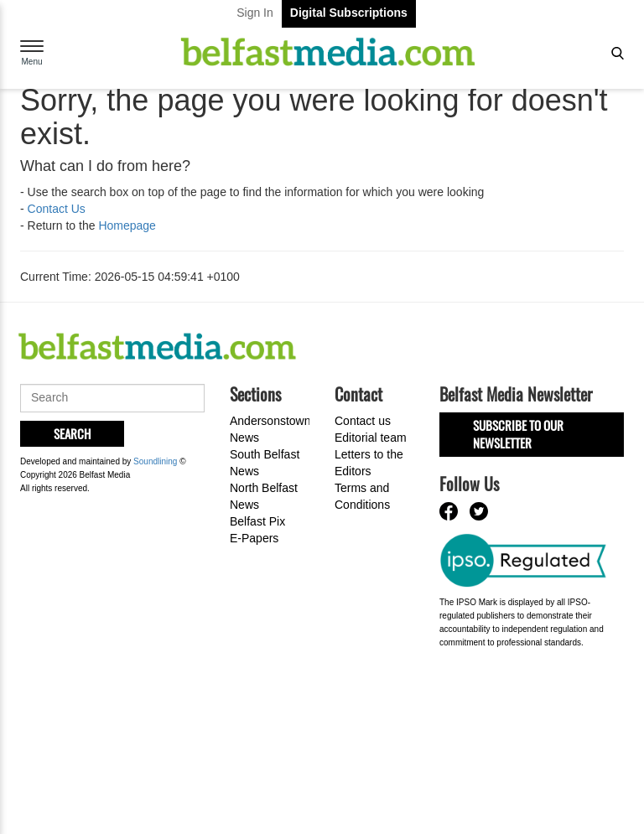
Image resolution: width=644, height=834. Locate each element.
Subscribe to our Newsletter (518, 434)
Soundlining (155, 461)
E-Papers (254, 538)
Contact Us (57, 209)
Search (72, 433)
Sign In (255, 13)
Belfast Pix (257, 521)
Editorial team (371, 438)
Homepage (127, 225)
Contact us (363, 421)
